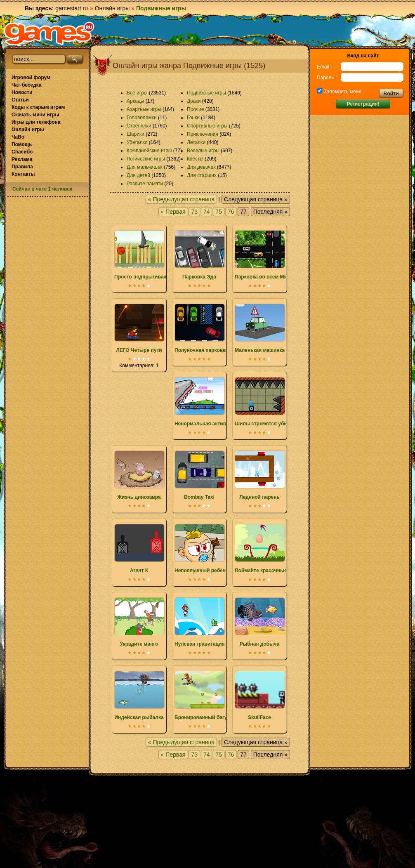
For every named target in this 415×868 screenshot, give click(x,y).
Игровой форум (31, 78)
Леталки (196, 142)
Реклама (22, 159)
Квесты (195, 159)
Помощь (22, 144)
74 (207, 212)
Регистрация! (363, 104)
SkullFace (259, 696)
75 (219, 212)
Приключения (203, 134)
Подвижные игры (206, 93)
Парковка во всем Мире (264, 255)
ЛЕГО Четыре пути (139, 328)
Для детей (138, 175)
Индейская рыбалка (139, 696)
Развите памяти (145, 184)
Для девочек (201, 167)
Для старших (202, 175)
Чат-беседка (27, 85)
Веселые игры (203, 151)
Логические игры (146, 159)
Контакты (23, 174)
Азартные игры (144, 109)
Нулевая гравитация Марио (208, 622)
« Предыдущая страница (182, 199)
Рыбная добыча (259, 622)
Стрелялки (139, 126)
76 (231, 212)
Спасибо (22, 152)
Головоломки (142, 118)
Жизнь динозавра (139, 475)
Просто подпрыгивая (140, 255)
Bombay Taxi (199, 475)
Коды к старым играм (38, 107)
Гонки (193, 118)
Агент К (139, 549)
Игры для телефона (36, 122)
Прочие (195, 109)
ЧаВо (18, 137)
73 (194, 212)
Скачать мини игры (35, 115)
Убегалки (137, 142)
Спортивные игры (207, 126)
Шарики (136, 134)
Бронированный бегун (202, 696)
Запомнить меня (342, 92)
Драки (194, 101)
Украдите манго (139, 622)
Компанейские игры (149, 151)
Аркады (136, 101)
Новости (22, 92)
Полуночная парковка (201, 328)
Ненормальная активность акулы (216, 402)
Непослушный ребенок (203, 549)
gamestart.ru (72, 8)
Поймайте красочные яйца (268, 549)
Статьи (20, 100)
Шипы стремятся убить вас (269, 402)
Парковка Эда (199, 255)
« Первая (173, 212)
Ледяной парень (259, 475)
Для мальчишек (145, 167)
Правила (22, 167)
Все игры (137, 93)
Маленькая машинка (260, 328)
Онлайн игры (112, 8)
